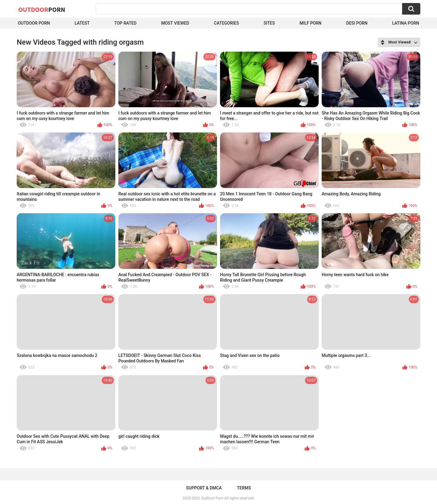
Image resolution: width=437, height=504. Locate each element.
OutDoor (42, 9)
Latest (82, 23)
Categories (226, 23)
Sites (269, 23)
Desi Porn (357, 23)
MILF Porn (310, 23)
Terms (244, 488)
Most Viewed (175, 23)
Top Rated (125, 23)
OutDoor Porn (212, 498)
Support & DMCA (204, 488)
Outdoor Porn (34, 23)
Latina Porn (406, 23)
